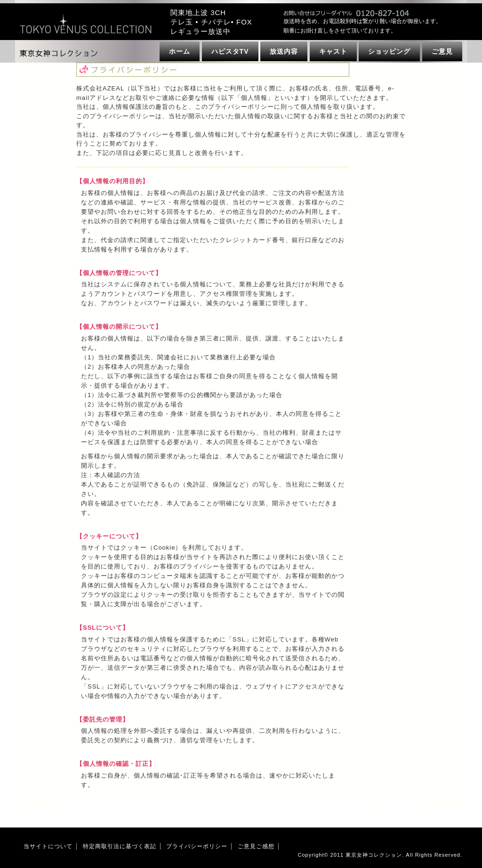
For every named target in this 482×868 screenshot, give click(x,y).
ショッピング (389, 51)
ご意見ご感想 (256, 846)
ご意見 (442, 51)
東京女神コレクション (374, 855)
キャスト (333, 51)
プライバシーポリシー (197, 846)
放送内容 (284, 51)
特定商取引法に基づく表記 (120, 846)
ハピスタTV (230, 51)
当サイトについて (48, 846)
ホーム (180, 51)
